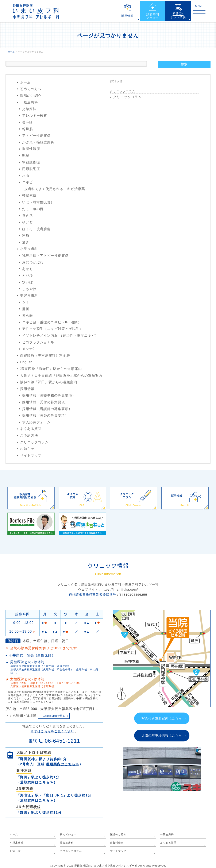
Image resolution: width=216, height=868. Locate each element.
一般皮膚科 (29, 102)
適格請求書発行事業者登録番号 (92, 595)
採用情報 (127, 16)
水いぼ (28, 282)
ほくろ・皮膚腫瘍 (36, 229)
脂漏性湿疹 (31, 149)
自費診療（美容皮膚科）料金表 (45, 356)
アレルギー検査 (35, 115)
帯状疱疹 (29, 196)
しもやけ (29, 289)
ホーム (25, 82)
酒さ (26, 242)
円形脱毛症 (31, 169)
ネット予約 (178, 15)
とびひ (28, 276)
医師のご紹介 (31, 96)
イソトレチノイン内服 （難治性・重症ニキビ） (60, 335)
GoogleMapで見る (54, 716)
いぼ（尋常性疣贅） (38, 202)
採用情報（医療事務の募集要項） (49, 395)
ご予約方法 (29, 435)
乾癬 (26, 156)
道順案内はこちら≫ (62, 764)
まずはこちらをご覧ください (53, 731)
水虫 (26, 176)
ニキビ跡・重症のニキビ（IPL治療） (52, 322)
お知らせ (27, 449)
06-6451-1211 (62, 741)
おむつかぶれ (33, 262)
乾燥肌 (28, 129)
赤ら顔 (28, 315)
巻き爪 (28, 215)
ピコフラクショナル (38, 342)
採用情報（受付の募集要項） (45, 402)
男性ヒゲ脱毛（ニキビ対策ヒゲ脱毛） (53, 329)
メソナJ (28, 349)
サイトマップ (31, 456)
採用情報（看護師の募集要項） (47, 409)
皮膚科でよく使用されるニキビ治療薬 (55, 189)
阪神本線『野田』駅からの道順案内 (49, 382)
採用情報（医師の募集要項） (45, 415)
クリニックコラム (34, 442)
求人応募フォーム (36, 422)
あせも (28, 269)
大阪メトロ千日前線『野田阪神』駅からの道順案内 (61, 376)
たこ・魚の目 (33, 209)
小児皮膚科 (29, 249)
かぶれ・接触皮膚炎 (38, 142)
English (26, 362)
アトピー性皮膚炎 (36, 136)
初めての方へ (31, 89)
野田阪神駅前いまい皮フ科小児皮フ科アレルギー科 (106, 866)
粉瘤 (26, 236)
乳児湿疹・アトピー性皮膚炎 (45, 256)
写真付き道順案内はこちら (162, 718)
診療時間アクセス (153, 16)
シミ (26, 302)
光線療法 (29, 109)
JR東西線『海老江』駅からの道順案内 (51, 369)
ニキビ (28, 182)
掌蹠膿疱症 (31, 162)
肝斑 (26, 309)
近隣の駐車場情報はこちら (162, 735)
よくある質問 (31, 429)
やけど (28, 222)
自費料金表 (117, 843)
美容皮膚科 (29, 296)
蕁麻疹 (28, 122)
